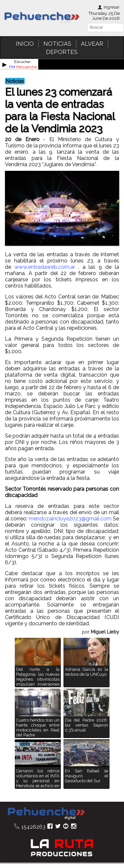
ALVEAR (92, 44)
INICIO (25, 44)
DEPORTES (62, 52)
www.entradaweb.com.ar (45, 267)
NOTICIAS (57, 44)
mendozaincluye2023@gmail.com (70, 519)
